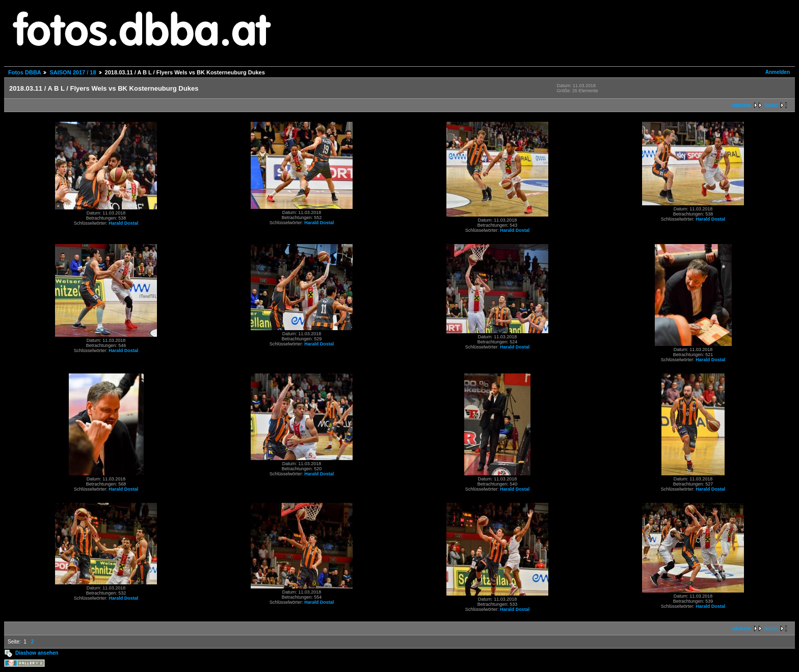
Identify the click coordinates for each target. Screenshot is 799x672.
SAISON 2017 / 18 (73, 72)
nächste (741, 105)
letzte (771, 105)
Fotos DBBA (24, 72)
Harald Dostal (123, 223)
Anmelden (778, 72)
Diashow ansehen (37, 653)
